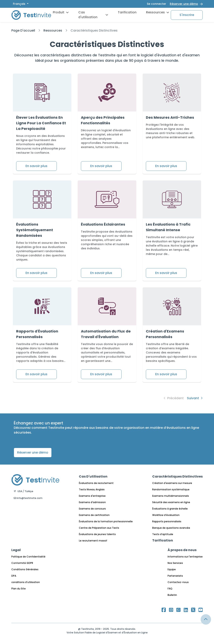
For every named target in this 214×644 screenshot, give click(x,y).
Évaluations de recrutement (96, 483)
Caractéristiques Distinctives (94, 30)
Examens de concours (92, 509)
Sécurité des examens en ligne (171, 502)
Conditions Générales (25, 569)
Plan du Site (19, 589)
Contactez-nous (178, 582)
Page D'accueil (23, 30)
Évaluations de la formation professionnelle (106, 521)
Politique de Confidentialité (28, 557)
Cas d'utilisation (93, 15)
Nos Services (175, 563)
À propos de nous (182, 550)
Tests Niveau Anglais (92, 489)
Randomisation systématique (171, 489)
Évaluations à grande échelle (170, 509)
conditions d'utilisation (26, 582)
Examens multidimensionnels (171, 496)
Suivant (195, 398)
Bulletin (172, 595)
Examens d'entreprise (92, 496)
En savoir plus (36, 166)
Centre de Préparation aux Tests (99, 528)
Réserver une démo (184, 4)
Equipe (172, 569)
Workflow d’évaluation (166, 515)
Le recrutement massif (93, 541)
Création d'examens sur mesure (172, 483)
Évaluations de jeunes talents (97, 534)
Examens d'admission (92, 502)
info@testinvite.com (28, 498)
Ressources (158, 12)
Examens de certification (94, 515)
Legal (16, 550)
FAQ (170, 589)
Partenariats (175, 576)
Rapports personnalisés (167, 521)
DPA (14, 576)
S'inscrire (187, 15)
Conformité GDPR (22, 563)
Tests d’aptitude (163, 534)
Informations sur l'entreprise (185, 557)
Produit (61, 12)
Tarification (127, 12)
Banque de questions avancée (171, 528)
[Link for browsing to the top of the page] (206, 619)
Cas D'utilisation (93, 476)
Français (20, 4)
